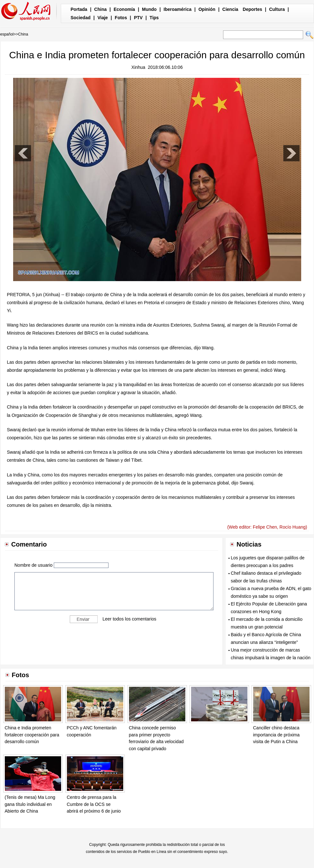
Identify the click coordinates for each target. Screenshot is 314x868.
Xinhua (138, 67)
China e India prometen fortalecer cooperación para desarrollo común (32, 735)
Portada (79, 9)
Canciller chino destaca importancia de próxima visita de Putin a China (277, 735)
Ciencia (230, 9)
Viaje (102, 18)
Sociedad (81, 18)
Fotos (121, 18)
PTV (138, 18)
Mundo (149, 9)
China (100, 9)
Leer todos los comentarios (129, 619)
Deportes (252, 9)
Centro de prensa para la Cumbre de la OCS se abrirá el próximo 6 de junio (94, 804)
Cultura (277, 9)
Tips (154, 18)
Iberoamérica (177, 9)
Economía (124, 9)
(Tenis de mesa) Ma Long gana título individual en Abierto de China (30, 804)
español (7, 34)
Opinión (207, 9)
